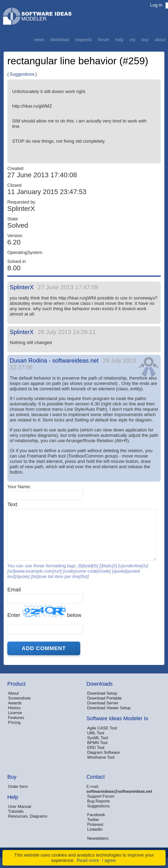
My (133, 40)
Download (60, 40)
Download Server (103, 703)
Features (16, 718)
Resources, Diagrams (28, 816)
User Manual (20, 807)
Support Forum (101, 796)
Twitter (93, 820)
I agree (109, 860)
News (39, 40)
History (14, 708)
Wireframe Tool (101, 757)
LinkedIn (95, 829)
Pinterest (95, 825)
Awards (15, 703)
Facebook (96, 815)
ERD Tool (96, 748)
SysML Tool (98, 738)
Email (14, 590)
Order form (18, 787)
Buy (145, 40)
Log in (156, 5)
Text (12, 504)
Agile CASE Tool (102, 728)
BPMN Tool (97, 743)
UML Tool (96, 733)
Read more (88, 860)
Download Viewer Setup (109, 708)
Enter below (44, 611)
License (15, 713)
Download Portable (105, 698)
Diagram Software (104, 752)
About (160, 40)
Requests (84, 40)
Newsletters (98, 838)
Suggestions (22, 74)
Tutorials (16, 811)
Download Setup (102, 693)
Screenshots (19, 698)
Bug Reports (99, 801)
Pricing (14, 723)
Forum (104, 40)
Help (119, 40)
